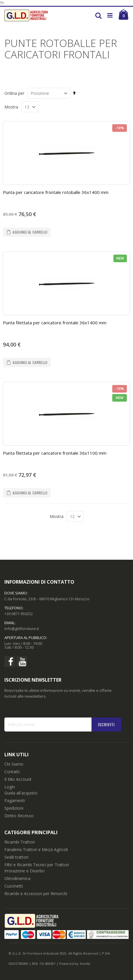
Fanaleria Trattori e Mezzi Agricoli (36, 849)
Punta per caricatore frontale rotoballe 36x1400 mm (56, 192)
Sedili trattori (16, 857)
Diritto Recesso (19, 816)
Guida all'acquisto (21, 793)
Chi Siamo (14, 764)
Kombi (85, 964)
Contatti (12, 772)
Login (10, 787)
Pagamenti (15, 800)
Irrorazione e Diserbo (25, 871)
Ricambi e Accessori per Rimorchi (36, 894)
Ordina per (14, 93)
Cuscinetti (14, 886)
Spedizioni (14, 808)
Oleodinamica (17, 878)
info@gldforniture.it (22, 629)
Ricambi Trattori (20, 842)
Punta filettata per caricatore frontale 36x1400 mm (55, 323)
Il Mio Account (18, 779)
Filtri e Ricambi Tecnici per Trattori (37, 865)
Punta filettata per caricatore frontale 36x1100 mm (55, 453)
